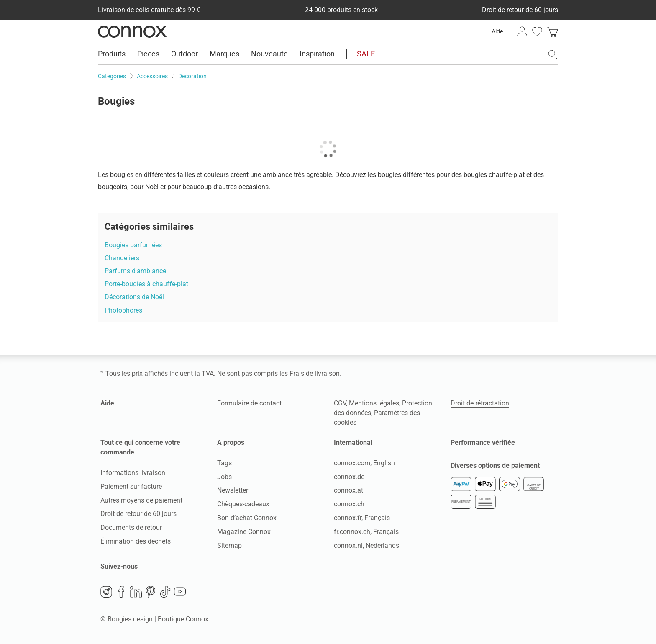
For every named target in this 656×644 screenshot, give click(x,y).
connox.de (349, 477)
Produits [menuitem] (112, 54)
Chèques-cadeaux (243, 504)
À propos (231, 443)
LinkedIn (136, 592)
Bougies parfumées (133, 245)
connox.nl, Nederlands (366, 545)
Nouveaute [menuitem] (269, 54)
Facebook (121, 592)
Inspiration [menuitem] (317, 54)
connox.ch (349, 504)
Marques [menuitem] (224, 54)
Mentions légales (374, 403)
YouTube (180, 592)
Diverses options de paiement (495, 466)
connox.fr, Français (362, 518)
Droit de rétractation (480, 403)
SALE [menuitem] (366, 54)
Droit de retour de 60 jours (138, 514)
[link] (553, 31)
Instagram (106, 592)
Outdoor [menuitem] (184, 54)
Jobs (224, 477)
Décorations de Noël (134, 297)
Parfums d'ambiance (135, 271)
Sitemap (229, 545)
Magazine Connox (244, 532)
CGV (340, 403)
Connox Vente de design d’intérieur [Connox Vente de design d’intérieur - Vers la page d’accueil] (132, 31)
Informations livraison (133, 473)
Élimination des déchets (136, 541)
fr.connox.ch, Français (366, 532)
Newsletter (233, 490)
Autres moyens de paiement (141, 500)
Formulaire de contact (249, 403)
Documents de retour (131, 527)
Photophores (123, 310)
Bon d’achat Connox (247, 518)
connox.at (348, 490)
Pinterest (151, 592)
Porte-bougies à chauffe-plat (146, 284)
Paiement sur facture (131, 486)
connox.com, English (364, 463)
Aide (497, 31)
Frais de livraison (315, 373)
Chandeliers (122, 258)
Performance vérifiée (483, 443)
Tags (224, 463)
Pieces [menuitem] (148, 54)
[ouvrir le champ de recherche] (553, 55)
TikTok (165, 592)
